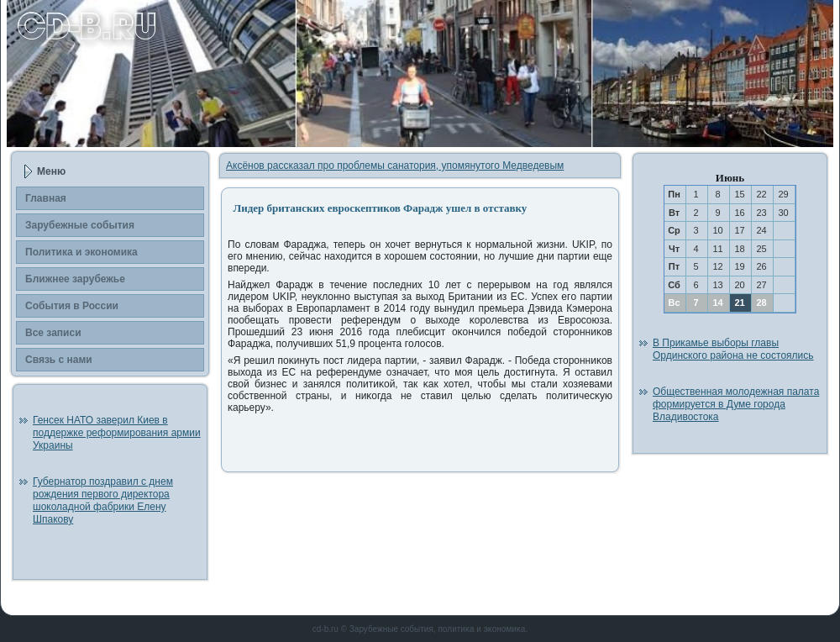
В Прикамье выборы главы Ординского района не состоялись (733, 349)
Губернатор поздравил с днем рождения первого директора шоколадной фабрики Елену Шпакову (103, 500)
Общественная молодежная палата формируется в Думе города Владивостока (736, 404)
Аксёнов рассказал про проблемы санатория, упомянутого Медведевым (395, 166)
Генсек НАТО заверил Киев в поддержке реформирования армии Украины (117, 433)
